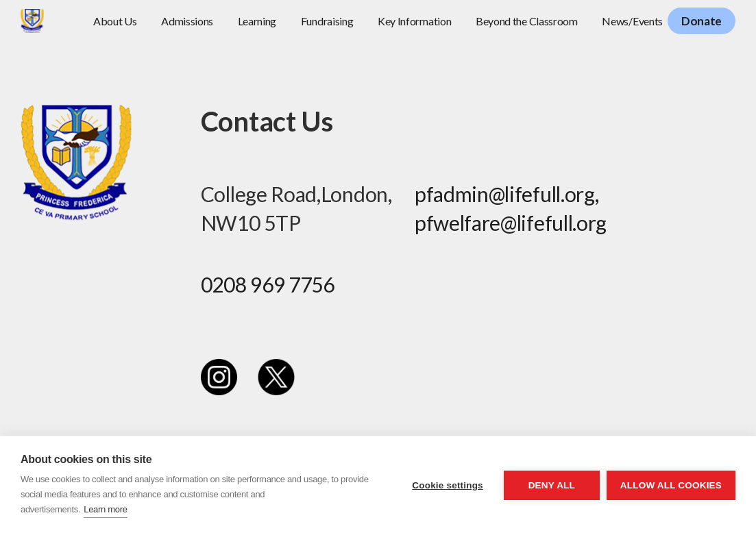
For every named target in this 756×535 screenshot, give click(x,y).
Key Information (414, 21)
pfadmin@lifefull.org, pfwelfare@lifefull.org (511, 208)
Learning (257, 21)
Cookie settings (448, 485)
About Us (115, 21)
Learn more (105, 509)
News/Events (632, 21)
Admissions (187, 21)
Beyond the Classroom (527, 21)
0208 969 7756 (268, 284)
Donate (702, 21)
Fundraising (327, 21)
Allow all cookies (671, 485)
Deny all (552, 485)
